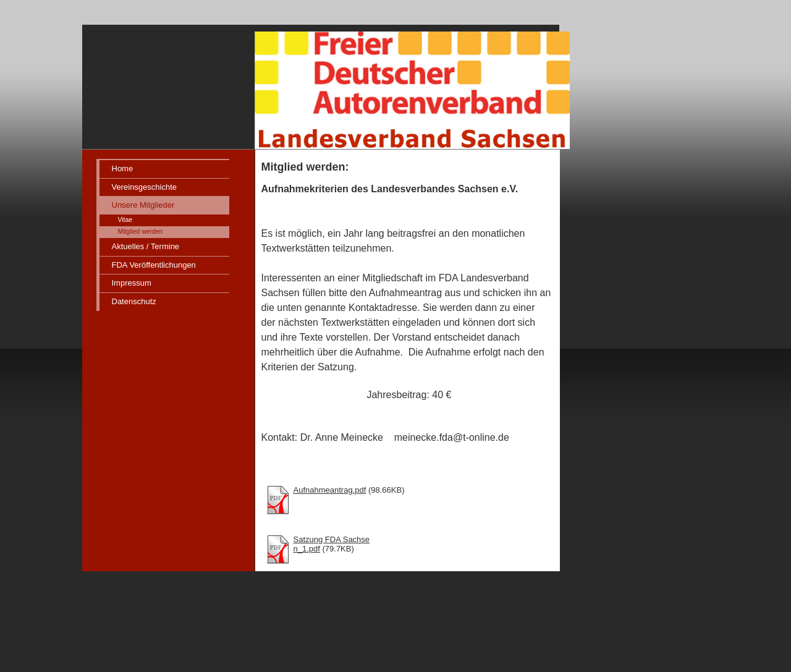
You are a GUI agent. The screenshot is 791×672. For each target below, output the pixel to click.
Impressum (132, 283)
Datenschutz (134, 301)
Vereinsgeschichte (145, 187)
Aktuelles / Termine (146, 246)
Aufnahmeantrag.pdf (330, 490)
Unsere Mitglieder (143, 205)
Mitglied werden (141, 232)
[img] (329, 75)
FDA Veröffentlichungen (154, 265)
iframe (632, 479)
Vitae (125, 220)
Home (123, 168)
